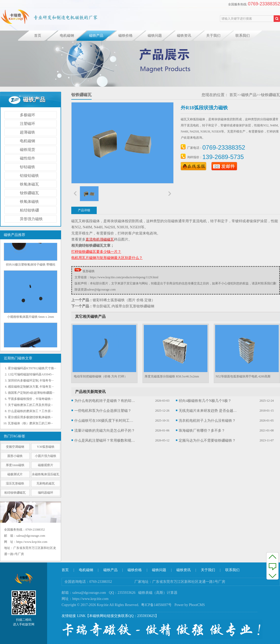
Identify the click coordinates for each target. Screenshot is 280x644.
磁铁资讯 (184, 36)
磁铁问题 (155, 36)
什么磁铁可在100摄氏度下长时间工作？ (105, 421)
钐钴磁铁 (27, 167)
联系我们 (243, 36)
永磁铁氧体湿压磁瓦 (46, 474)
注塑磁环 (27, 124)
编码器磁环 (46, 493)
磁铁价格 (125, 36)
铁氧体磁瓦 (29, 184)
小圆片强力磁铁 (46, 456)
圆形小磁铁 (15, 456)
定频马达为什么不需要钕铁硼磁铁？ (207, 441)
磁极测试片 (15, 474)
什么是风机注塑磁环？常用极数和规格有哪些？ (105, 441)
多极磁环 (27, 115)
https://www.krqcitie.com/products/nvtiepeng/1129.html (124, 277)
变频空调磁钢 (15, 447)
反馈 (272, 566)
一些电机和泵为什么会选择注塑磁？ (103, 411)
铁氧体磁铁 (29, 202)
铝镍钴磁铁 (29, 176)
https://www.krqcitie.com (90, 599)
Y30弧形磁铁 (46, 447)
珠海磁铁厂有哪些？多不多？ (202, 431)
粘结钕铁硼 (29, 210)
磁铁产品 (96, 36)
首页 (38, 36)
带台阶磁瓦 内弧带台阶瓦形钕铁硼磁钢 (123, 306)
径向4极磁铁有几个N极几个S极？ (205, 401)
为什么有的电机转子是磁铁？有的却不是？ (105, 401)
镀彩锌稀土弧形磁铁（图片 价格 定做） (124, 300)
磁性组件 (27, 158)
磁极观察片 (46, 465)
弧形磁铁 (89, 271)
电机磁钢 (67, 36)
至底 (272, 575)
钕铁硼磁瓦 (29, 193)
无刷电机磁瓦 (46, 483)
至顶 (272, 557)
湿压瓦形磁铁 (15, 483)
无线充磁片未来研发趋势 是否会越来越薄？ (209, 411)
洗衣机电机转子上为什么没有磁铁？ (207, 421)
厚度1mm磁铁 (15, 465)
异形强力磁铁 (31, 219)
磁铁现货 (27, 150)
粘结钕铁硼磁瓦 (15, 493)
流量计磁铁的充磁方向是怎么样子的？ (105, 431)
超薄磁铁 (27, 132)
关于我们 (213, 36)
